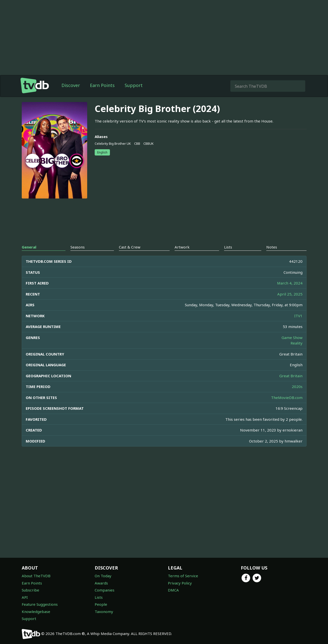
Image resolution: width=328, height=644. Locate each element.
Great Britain (291, 376)
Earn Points (102, 85)
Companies (105, 590)
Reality (297, 343)
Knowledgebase (36, 611)
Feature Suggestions (40, 604)
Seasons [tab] (78, 247)
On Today (103, 576)
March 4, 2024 (290, 283)
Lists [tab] (228, 247)
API (25, 597)
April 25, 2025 (290, 294)
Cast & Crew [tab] (130, 247)
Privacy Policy (180, 583)
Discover (71, 85)
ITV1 (298, 316)
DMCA (173, 590)
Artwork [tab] (182, 247)
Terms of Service (183, 576)
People (101, 604)
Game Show (292, 337)
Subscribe (30, 590)
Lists (99, 597)
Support (134, 85)
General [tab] (29, 247)
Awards (101, 583)
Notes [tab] (272, 247)
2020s (297, 386)
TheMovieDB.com (287, 397)
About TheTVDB (36, 576)
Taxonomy (104, 611)
